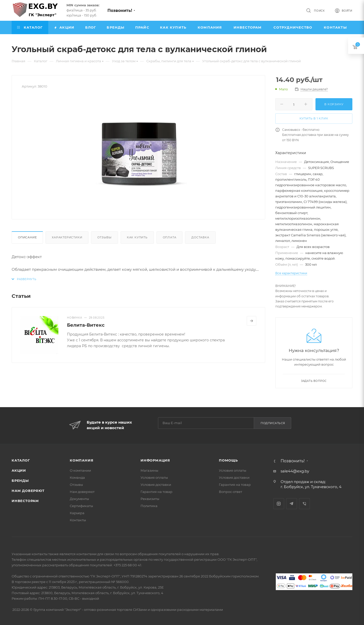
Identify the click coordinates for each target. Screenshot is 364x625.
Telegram (292, 504)
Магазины (149, 470)
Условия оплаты (154, 477)
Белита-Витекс (86, 325)
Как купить (137, 237)
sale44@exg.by (295, 471)
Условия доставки (156, 485)
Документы (79, 499)
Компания (82, 460)
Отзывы (105, 237)
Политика (149, 506)
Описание (27, 237)
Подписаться (273, 423)
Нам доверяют (28, 491)
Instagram (279, 504)
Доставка (200, 237)
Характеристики (67, 237)
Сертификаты (81, 506)
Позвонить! (120, 11)
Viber (304, 504)
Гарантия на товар (156, 492)
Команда (77, 477)
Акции (19, 470)
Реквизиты (150, 499)
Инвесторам (25, 501)
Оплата (170, 237)
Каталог (21, 460)
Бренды (20, 481)
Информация (155, 460)
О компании (80, 470)
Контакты (78, 520)
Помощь (228, 460)
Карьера (77, 513)
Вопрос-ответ (231, 492)
